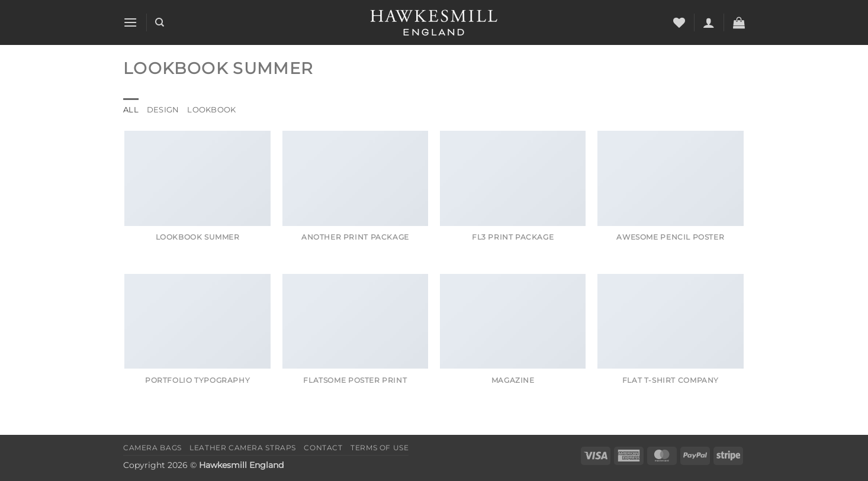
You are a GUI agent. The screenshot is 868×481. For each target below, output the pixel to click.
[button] (130, 22)
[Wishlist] (679, 22)
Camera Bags (152, 448)
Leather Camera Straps (243, 448)
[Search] (160, 22)
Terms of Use (380, 448)
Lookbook (211, 110)
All (131, 110)
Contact (323, 448)
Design (163, 110)
